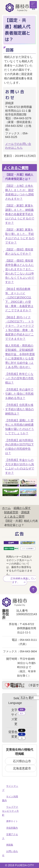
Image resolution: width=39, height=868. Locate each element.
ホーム (6, 508)
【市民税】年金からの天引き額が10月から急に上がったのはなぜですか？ (20, 466)
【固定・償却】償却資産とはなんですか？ (19, 252)
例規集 (10, 845)
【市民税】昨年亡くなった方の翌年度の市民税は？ (19, 378)
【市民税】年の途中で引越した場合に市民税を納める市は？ (19, 394)
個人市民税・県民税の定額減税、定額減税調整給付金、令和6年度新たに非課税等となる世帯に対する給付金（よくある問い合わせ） (20, 356)
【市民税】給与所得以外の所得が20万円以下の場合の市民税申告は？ (19, 447)
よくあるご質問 (16, 168)
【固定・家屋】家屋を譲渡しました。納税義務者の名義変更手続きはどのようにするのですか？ (20, 214)
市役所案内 (12, 828)
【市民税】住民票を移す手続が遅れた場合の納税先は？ (19, 409)
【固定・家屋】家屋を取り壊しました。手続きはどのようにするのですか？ (20, 236)
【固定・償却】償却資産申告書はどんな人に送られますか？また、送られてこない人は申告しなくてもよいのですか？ (20, 271)
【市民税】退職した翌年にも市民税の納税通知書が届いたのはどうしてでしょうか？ (20, 427)
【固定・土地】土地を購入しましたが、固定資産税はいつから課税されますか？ (19, 192)
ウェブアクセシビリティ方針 (10, 811)
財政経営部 (11, 512)
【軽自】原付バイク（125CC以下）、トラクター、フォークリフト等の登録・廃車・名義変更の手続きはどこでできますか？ (20, 328)
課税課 (25, 512)
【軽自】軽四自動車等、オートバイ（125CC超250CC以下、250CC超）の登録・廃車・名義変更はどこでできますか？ (19, 300)
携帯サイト (12, 821)
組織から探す (22, 508)
